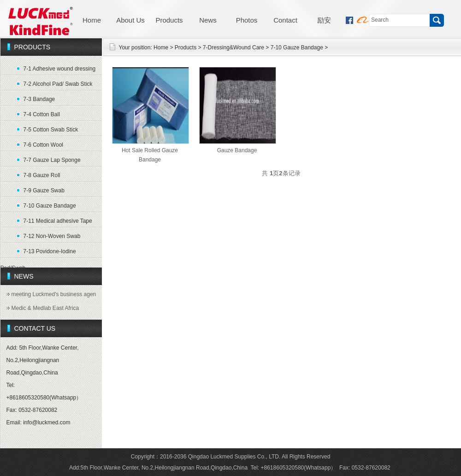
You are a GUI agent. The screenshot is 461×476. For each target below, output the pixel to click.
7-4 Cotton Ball (42, 114)
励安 (324, 20)
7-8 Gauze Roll (42, 175)
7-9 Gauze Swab (44, 190)
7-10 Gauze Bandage (50, 206)
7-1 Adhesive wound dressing (60, 69)
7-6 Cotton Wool (44, 145)
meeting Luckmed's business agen (54, 294)
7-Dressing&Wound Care (233, 48)
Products (169, 20)
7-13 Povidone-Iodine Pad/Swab (38, 253)
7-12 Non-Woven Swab (52, 236)
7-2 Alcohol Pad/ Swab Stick (58, 84)
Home (92, 20)
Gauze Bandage (237, 150)
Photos (247, 20)
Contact (285, 20)
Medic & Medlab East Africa (45, 308)
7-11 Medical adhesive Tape (58, 221)
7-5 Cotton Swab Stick (51, 130)
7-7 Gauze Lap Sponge (52, 160)
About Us (130, 20)
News (208, 20)
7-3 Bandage (39, 99)
